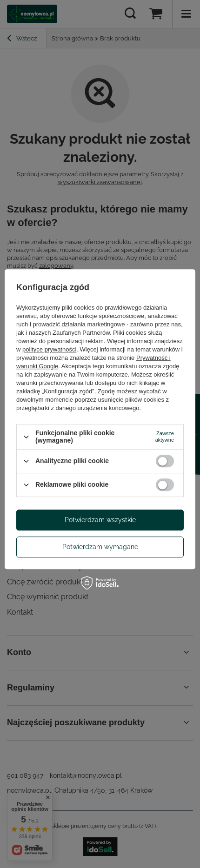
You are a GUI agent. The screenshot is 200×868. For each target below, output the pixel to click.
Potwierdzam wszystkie (100, 520)
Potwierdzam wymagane (100, 547)
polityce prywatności (49, 350)
